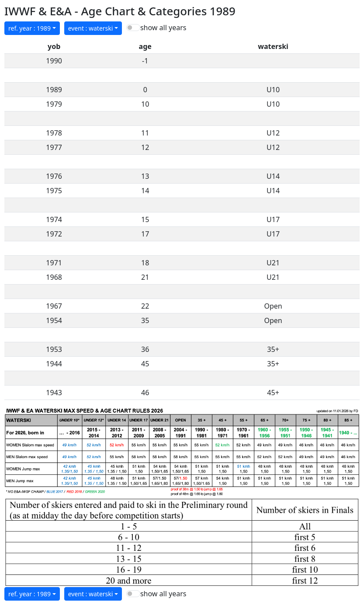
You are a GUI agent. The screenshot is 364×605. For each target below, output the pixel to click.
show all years (163, 28)
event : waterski (91, 28)
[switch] (133, 28)
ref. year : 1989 (29, 28)
